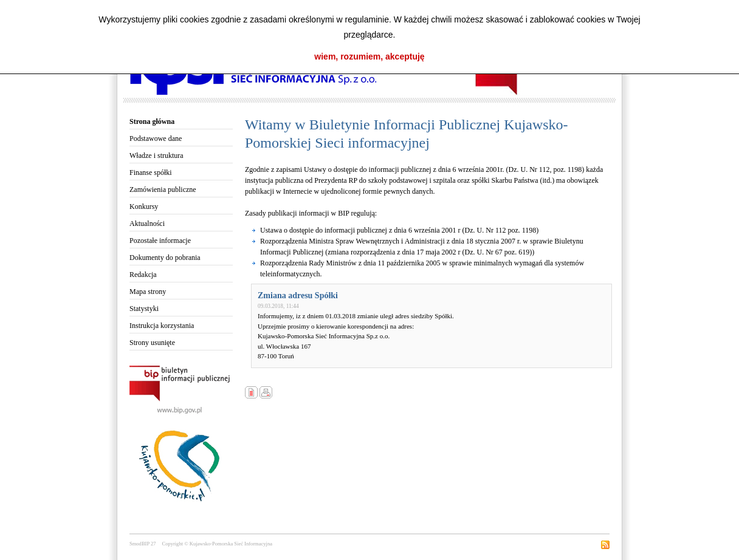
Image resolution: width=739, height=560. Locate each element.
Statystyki (144, 309)
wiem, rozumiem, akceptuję (369, 56)
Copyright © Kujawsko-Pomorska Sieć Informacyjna (217, 544)
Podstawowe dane (156, 138)
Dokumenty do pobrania (165, 258)
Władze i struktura (156, 155)
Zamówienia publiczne (163, 190)
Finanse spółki (151, 172)
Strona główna (152, 121)
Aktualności (147, 224)
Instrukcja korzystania (162, 326)
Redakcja (143, 275)
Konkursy (144, 207)
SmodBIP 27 (143, 544)
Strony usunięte (152, 343)
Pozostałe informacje (160, 241)
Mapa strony (148, 292)
